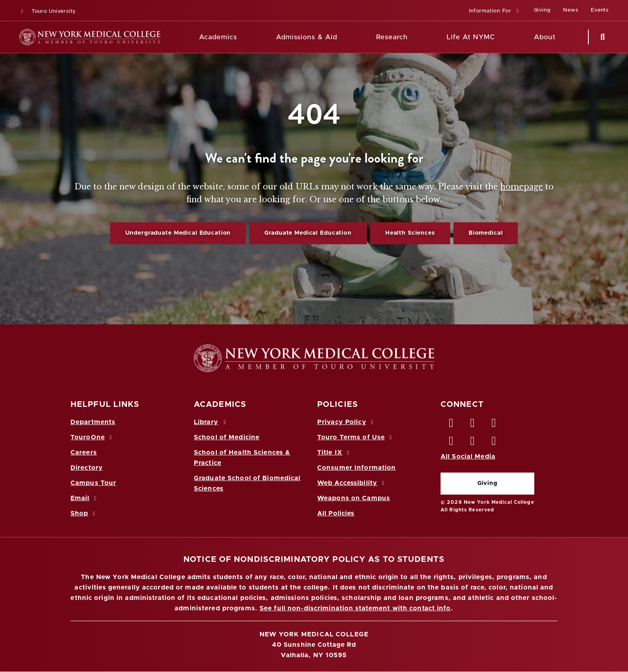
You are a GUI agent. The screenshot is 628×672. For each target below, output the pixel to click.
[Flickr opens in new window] (494, 443)
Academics (218, 37)
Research (392, 37)
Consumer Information (356, 468)
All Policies (336, 513)
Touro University (47, 11)
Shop (84, 513)
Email (85, 498)
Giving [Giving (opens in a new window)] (542, 10)
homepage (521, 187)
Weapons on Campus (354, 498)
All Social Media (468, 457)
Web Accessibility (352, 483)
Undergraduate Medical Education (178, 233)
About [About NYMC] (545, 37)
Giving (487, 483)
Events (600, 10)
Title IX (334, 453)
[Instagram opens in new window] (451, 443)
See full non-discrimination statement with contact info (355, 608)
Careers (84, 453)
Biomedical (486, 233)
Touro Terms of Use (356, 437)
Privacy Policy (346, 422)
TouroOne (92, 437)
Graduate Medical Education (308, 233)
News (571, 10)
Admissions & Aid (307, 37)
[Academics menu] (243, 37)
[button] (495, 11)
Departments (93, 422)
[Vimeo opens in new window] (473, 443)
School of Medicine (227, 437)
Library (211, 422)
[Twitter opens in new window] (473, 425)
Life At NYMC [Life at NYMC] (471, 37)
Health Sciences (410, 233)
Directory (87, 468)
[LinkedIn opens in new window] (494, 425)
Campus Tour (93, 483)
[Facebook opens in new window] (451, 425)
